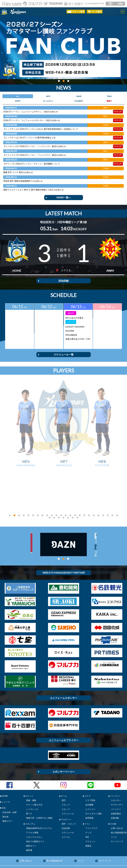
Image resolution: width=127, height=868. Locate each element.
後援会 (88, 823)
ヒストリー (90, 787)
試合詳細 (64, 281)
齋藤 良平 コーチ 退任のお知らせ (18, 172)
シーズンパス (32, 787)
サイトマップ (117, 819)
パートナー (116, 787)
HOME (5, 774)
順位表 (6, 794)
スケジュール (68, 791)
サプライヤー (117, 782)
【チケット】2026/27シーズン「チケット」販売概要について (32, 164)
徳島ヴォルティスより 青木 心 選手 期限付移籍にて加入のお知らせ (33, 190)
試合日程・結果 (10, 790)
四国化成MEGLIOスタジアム (39, 806)
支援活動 (115, 796)
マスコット (90, 819)
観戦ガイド (31, 823)
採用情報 (89, 796)
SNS (87, 815)
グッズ (88, 810)
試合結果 (66, 806)
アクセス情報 (32, 810)
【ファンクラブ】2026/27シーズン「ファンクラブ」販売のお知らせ (35, 155)
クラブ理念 (90, 778)
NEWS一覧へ (64, 197)
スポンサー (116, 778)
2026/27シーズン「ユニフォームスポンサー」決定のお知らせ (32, 120)
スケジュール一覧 (64, 354)
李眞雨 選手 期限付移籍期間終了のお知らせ (23, 181)
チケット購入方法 (34, 782)
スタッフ (66, 782)
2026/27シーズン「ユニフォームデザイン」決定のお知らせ (31, 112)
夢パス (29, 791)
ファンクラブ (91, 806)
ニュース (6, 780)
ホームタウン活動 (93, 791)
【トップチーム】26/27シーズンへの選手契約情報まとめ (29, 138)
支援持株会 (116, 791)
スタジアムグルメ (34, 815)
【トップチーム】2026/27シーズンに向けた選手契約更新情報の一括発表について (41, 129)
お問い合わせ (117, 806)
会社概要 (89, 782)
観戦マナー (8, 799)
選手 (64, 778)
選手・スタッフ (69, 802)
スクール (66, 815)
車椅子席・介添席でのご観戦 (39, 796)
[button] (59, 81)
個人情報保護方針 (119, 810)
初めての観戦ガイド (35, 819)
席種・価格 (31, 778)
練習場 (29, 828)
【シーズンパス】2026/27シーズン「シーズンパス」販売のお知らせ (35, 146)
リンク (114, 815)
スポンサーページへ (64, 749)
